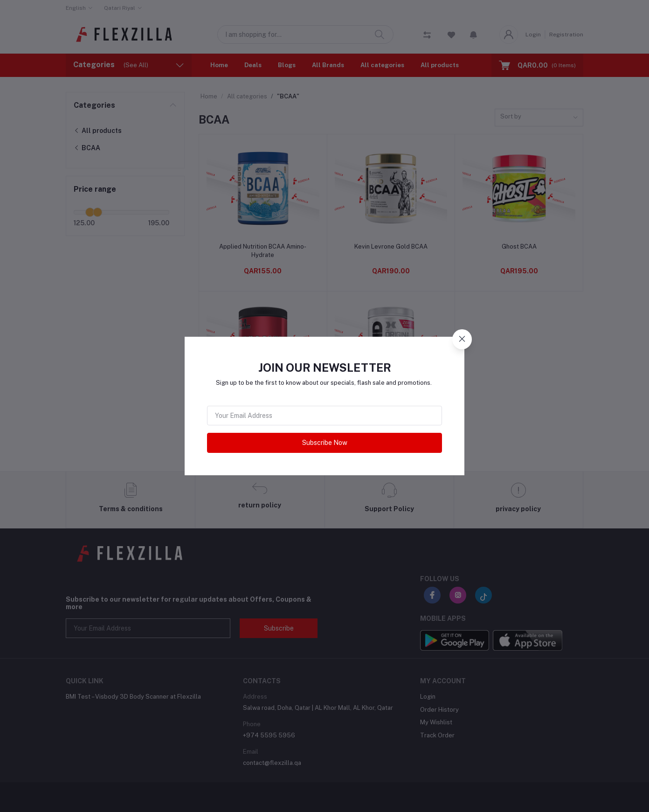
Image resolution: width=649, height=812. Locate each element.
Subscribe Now (325, 443)
